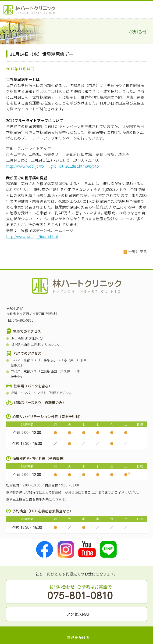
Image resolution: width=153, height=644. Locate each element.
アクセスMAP (78, 614)
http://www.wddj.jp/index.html (32, 236)
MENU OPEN (146, 9)
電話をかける (78, 638)
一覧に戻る (138, 252)
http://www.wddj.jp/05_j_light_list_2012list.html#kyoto (52, 166)
